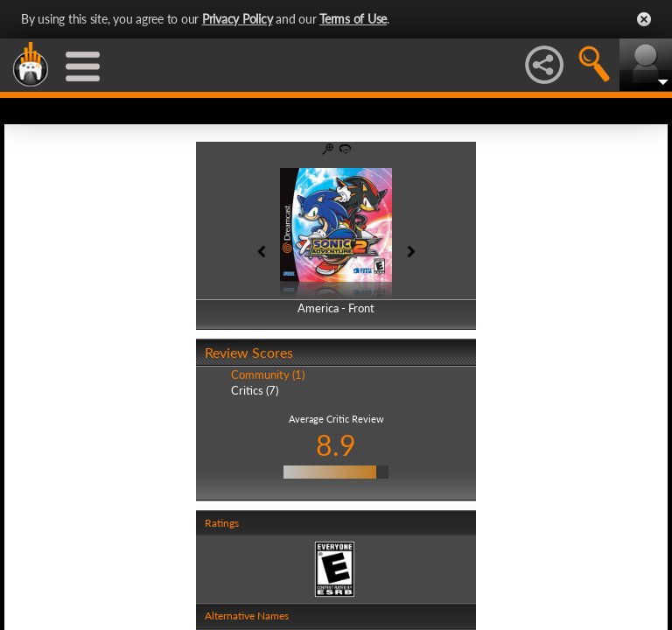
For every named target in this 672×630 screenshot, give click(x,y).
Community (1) (268, 374)
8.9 (336, 445)
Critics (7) (255, 390)
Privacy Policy (238, 19)
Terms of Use (353, 19)
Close (644, 19)
